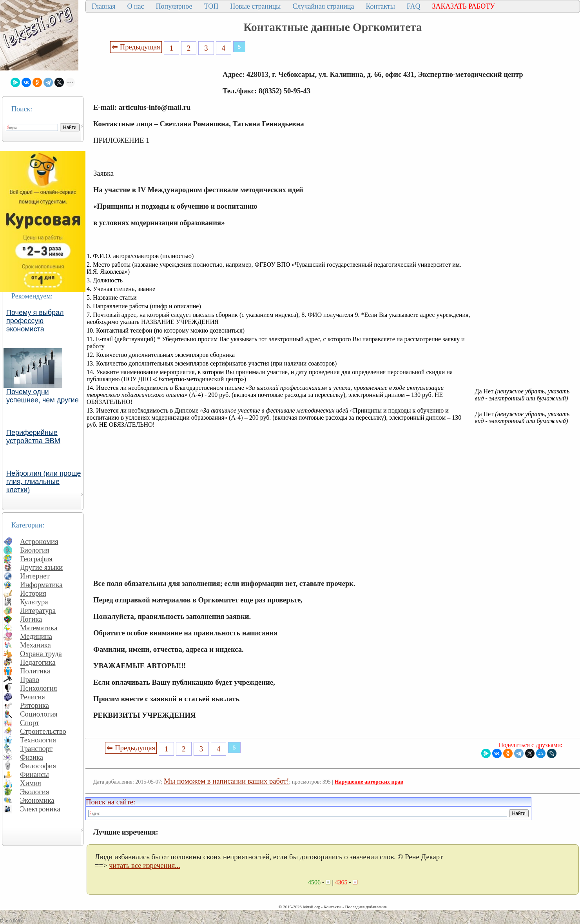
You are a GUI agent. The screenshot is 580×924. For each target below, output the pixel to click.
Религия (33, 697)
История (33, 593)
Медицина (36, 636)
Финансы (34, 774)
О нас (135, 6)
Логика (31, 619)
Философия (38, 766)
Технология (38, 740)
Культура (34, 602)
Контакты (380, 6)
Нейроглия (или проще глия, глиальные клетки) (44, 482)
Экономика (37, 800)
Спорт (30, 723)
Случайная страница (323, 6)
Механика (35, 645)
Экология (34, 792)
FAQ (414, 6)
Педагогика (38, 662)
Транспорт (36, 748)
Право (30, 679)
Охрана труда (41, 654)
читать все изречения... (145, 865)
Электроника (40, 809)
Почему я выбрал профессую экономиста (35, 321)
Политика (35, 671)
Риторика (34, 705)
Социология (39, 714)
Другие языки (41, 567)
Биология (35, 550)
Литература (38, 610)
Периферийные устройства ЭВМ (33, 437)
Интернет (35, 576)
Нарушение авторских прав (369, 782)
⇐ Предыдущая (136, 47)
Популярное (174, 6)
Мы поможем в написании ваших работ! (226, 781)
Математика (39, 628)
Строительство (43, 731)
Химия (31, 783)
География (36, 559)
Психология (38, 688)
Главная (103, 6)
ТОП (211, 6)
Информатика (41, 585)
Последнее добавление (366, 907)
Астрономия (39, 541)
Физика (32, 757)
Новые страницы (255, 6)
